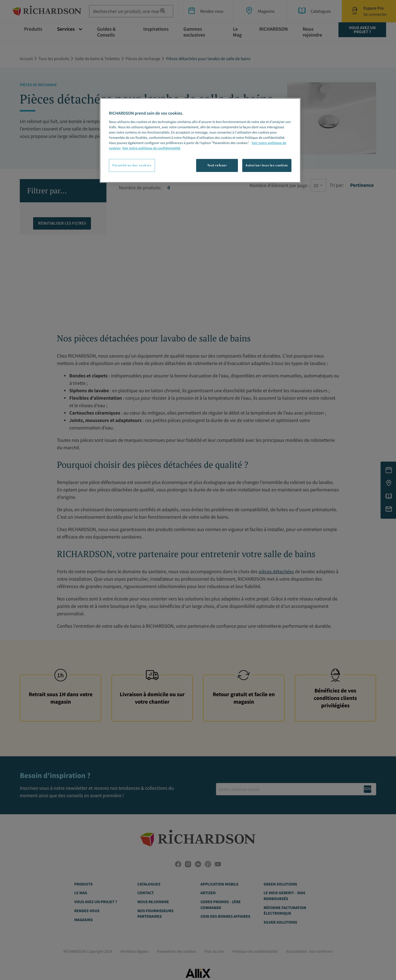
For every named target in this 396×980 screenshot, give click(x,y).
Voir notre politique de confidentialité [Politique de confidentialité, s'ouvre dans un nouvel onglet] (151, 148)
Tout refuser (217, 165)
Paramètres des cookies (132, 165)
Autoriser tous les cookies (267, 165)
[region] (200, 140)
